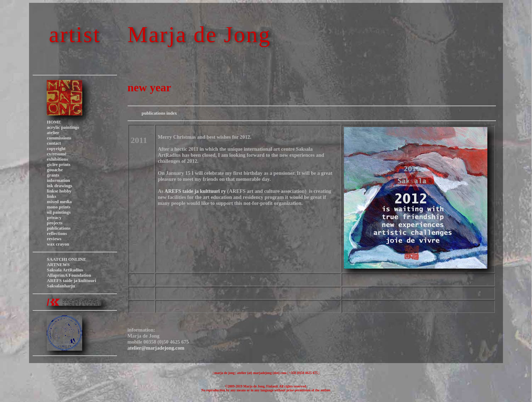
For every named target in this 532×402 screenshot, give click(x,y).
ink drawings (59, 186)
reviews (54, 239)
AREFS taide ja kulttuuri (71, 281)
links (51, 196)
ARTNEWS (58, 265)
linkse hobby (59, 191)
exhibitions (57, 159)
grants (53, 175)
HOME (54, 122)
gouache (55, 170)
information (58, 180)
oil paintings (59, 212)
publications (59, 228)
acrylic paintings (63, 127)
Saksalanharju (61, 286)
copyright (56, 149)
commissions (59, 138)
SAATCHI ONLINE (66, 259)
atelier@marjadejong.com (156, 348)
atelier (53, 133)
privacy (54, 218)
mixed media (59, 202)
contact (54, 143)
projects (55, 223)
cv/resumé (56, 154)
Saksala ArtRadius (65, 270)
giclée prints (58, 165)
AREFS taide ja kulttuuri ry (195, 191)
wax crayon (58, 244)
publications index (159, 113)
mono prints (58, 207)
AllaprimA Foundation (69, 275)
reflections (57, 234)
